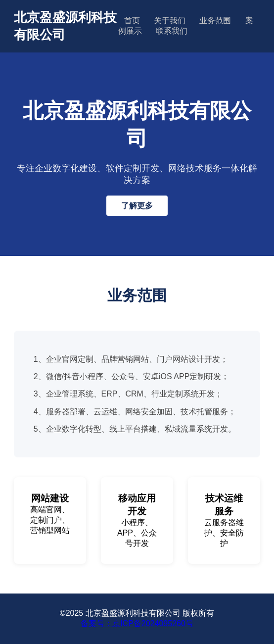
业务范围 (215, 21)
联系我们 (172, 31)
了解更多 (137, 206)
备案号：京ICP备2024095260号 (137, 623)
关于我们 (170, 21)
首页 (132, 21)
